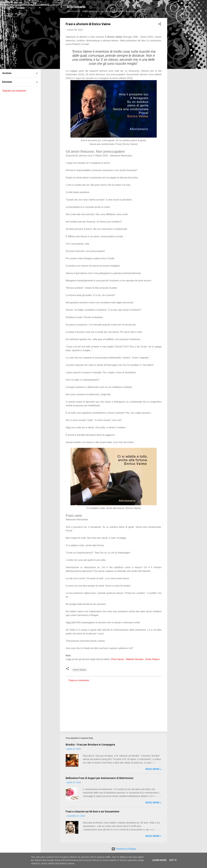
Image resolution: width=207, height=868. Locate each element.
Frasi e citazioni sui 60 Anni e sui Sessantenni (93, 811)
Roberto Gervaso (135, 659)
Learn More (159, 860)
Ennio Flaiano (153, 659)
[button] (160, 24)
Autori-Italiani (79, 670)
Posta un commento (79, 680)
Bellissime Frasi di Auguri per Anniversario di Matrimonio (100, 778)
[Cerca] (186, 8)
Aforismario (76, 7)
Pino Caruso (118, 659)
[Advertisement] (179, 61)
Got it (173, 860)
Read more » (153, 769)
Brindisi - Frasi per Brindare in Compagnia (90, 745)
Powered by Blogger (124, 849)
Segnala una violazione (14, 91)
